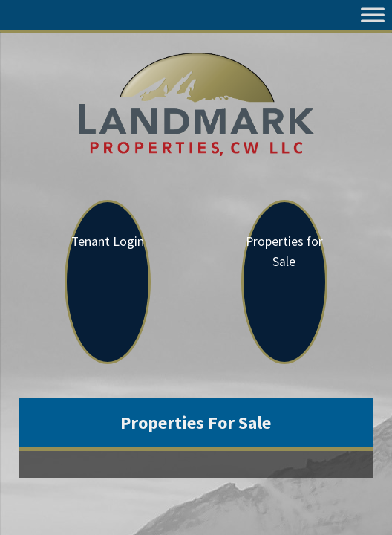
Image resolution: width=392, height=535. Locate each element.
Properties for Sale (284, 252)
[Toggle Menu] (373, 14)
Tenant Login (108, 241)
